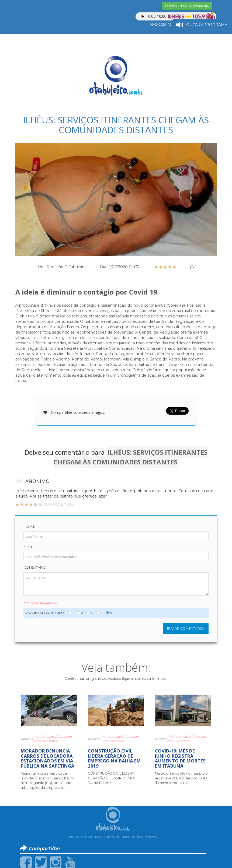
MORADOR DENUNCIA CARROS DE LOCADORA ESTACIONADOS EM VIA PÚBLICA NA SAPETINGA (48, 758)
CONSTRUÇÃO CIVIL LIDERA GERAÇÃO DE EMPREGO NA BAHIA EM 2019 (114, 758)
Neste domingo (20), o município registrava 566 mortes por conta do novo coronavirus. (181, 778)
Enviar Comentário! (186, 629)
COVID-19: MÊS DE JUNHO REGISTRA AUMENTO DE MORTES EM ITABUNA (180, 758)
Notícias (27, 739)
